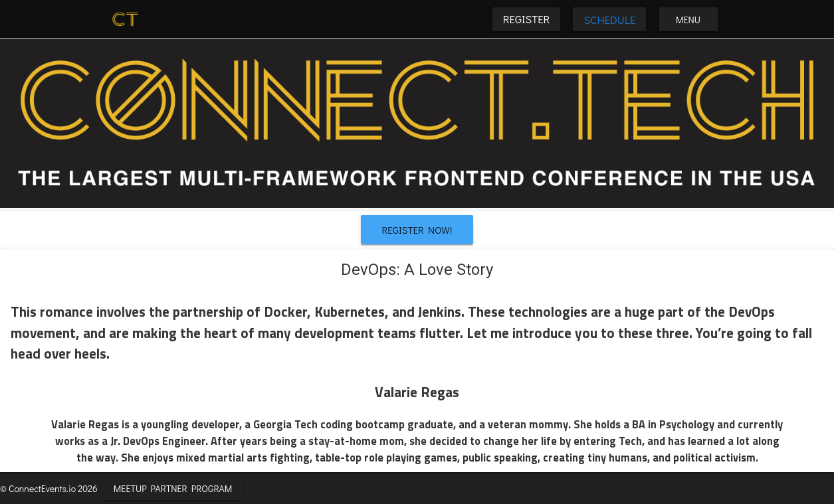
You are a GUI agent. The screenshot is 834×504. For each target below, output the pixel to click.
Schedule (609, 19)
